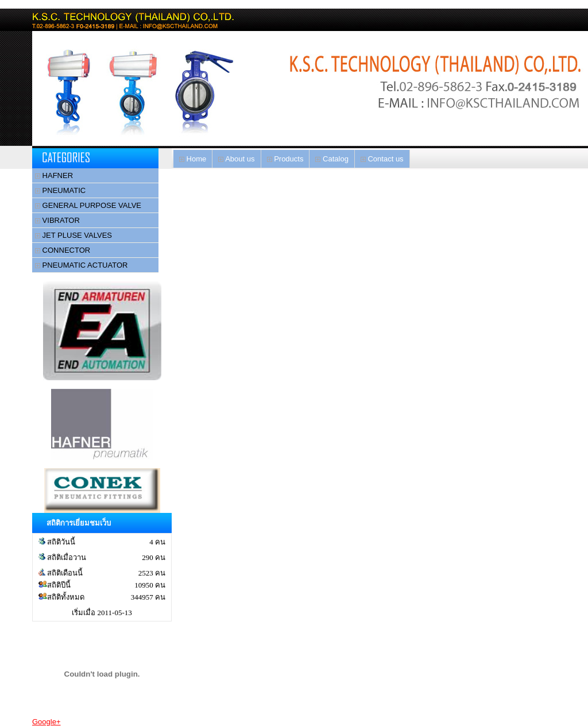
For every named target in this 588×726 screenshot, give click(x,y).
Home (193, 159)
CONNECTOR (63, 250)
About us (236, 159)
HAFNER (54, 175)
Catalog (332, 159)
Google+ (47, 722)
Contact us (382, 159)
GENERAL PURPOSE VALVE (88, 205)
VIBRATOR (57, 220)
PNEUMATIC (60, 190)
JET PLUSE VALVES (73, 235)
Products (285, 159)
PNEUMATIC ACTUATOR (81, 265)
